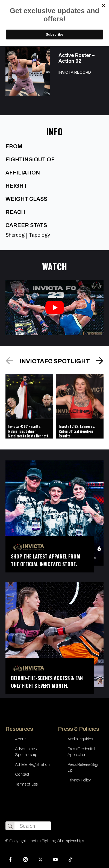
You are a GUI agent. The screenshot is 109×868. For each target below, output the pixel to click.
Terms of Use (26, 784)
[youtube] (55, 860)
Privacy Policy (79, 780)
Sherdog (15, 235)
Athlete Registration (32, 764)
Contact (22, 774)
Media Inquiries (80, 739)
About (20, 739)
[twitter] (40, 860)
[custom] (70, 860)
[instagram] (25, 860)
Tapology (39, 235)
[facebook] (10, 860)
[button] (100, 361)
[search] (10, 826)
